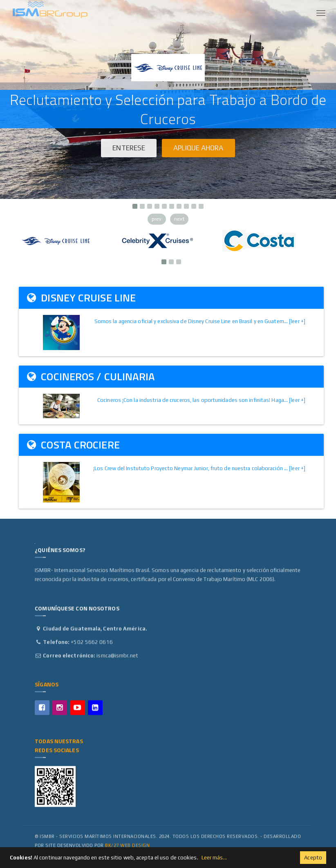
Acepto (313, 858)
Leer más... (214, 858)
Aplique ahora (198, 148)
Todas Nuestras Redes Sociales (59, 749)
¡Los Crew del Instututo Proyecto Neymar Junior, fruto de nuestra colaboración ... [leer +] (199, 468)
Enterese (129, 148)
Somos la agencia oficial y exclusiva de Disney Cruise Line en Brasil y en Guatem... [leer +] (200, 321)
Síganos (47, 687)
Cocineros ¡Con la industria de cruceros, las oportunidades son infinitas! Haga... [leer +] (201, 400)
